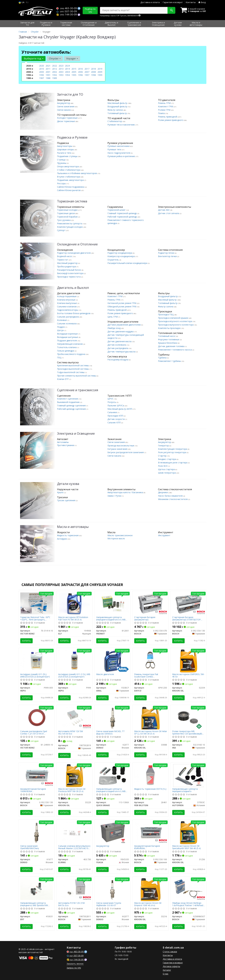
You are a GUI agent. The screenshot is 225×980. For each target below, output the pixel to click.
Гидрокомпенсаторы (68, 310)
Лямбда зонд (114, 328)
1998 (93, 75)
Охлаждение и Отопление (77, 244)
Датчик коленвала (117, 345)
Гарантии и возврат (173, 963)
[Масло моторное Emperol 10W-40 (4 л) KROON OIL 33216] (151, 889)
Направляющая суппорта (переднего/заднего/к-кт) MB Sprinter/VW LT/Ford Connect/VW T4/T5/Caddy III (112, 618)
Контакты (191, 2)
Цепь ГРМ (113, 317)
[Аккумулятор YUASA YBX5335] (113, 832)
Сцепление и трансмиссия (78, 390)
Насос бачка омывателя (171, 496)
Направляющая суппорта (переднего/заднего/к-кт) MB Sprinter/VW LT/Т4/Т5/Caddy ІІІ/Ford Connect (111, 790)
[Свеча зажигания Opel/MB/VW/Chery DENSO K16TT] (37, 832)
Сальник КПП (114, 422)
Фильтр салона (115, 110)
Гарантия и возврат (173, 2)
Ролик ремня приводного (171, 120)
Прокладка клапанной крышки (173, 318)
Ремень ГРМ (165, 103)
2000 (42, 72)
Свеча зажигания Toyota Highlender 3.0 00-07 (109, 904)
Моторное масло (116, 538)
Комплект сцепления (68, 399)
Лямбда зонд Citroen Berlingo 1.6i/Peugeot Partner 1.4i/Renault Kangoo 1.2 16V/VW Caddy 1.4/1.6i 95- (188, 904)
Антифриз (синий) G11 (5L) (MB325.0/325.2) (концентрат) (35, 675)
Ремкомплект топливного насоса (175, 350)
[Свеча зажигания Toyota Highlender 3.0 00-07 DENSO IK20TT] (113, 889)
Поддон (61, 327)
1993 (61, 75)
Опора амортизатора (68, 166)
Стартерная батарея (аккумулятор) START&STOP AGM (186, 618)
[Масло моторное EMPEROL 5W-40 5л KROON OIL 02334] (189, 661)
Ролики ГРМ (164, 110)
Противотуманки (66, 445)
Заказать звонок (75, 964)
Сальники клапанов (67, 306)
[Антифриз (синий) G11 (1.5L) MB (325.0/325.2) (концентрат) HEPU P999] (75, 659)
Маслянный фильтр (118, 103)
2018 (93, 69)
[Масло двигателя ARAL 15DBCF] (112, 661)
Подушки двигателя (67, 340)
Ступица (61, 160)
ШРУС (111, 399)
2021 (48, 66)
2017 (87, 69)
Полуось (112, 402)
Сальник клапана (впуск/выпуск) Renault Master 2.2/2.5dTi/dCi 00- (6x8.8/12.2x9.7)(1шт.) (74, 847)
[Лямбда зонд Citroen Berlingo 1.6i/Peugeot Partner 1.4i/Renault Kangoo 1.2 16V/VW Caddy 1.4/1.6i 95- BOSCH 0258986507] (189, 888)
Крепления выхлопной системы (73, 365)
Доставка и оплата (150, 2)
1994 (67, 75)
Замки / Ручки (115, 496)
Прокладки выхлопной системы (73, 369)
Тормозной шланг (117, 210)
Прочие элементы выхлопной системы (77, 376)
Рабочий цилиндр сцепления (72, 409)
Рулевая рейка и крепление (122, 156)
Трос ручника (64, 220)
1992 (55, 75)
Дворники (163, 492)
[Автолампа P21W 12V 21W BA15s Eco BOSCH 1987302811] (75, 888)
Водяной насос (65, 256)
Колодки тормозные (68, 118)
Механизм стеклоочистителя (173, 499)
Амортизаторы (65, 146)
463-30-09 (67, 8)
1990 (42, 75)
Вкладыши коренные (68, 334)
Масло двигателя (105, 674)
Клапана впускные (67, 300)
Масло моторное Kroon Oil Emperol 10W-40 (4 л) (148, 904)
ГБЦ (59, 357)
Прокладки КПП (116, 416)
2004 (67, 72)
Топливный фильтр (117, 113)
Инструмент (164, 535)
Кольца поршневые (67, 296)
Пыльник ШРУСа (116, 405)
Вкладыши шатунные (68, 337)
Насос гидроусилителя (119, 153)
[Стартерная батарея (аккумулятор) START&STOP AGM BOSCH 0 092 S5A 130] (189, 604)
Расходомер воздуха (118, 360)
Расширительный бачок (69, 270)
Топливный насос (167, 336)
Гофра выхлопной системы (71, 372)
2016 (80, 69)
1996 (80, 75)
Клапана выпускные (67, 303)
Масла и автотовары (73, 527)
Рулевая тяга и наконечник (121, 125)
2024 (67, 66)
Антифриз (62, 539)
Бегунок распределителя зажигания (126, 452)
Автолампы (63, 442)
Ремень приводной (168, 117)
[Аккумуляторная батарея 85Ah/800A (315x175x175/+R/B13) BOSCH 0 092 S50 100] (151, 831)
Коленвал (62, 320)
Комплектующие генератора (173, 449)
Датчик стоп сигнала (169, 213)
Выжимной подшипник (69, 402)
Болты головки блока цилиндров (74, 313)
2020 (42, 66)
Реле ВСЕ (163, 466)
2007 (87, 72)
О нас (166, 974)
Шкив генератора (167, 473)
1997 (87, 75)
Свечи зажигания (66, 106)
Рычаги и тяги (64, 153)
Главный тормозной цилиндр (122, 213)
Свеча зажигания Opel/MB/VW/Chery (30, 847)
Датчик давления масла (120, 341)
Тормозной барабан (68, 217)
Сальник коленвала (67, 323)
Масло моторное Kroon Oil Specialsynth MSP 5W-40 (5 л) (186, 847)
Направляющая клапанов (70, 344)
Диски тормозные (66, 121)
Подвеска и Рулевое (72, 137)
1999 (100, 75)
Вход (202, 2)
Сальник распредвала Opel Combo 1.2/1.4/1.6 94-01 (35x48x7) (34, 732)
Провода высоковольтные (121, 446)
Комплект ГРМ (166, 106)
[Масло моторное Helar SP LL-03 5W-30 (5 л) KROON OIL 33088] (150, 718)
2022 (55, 66)
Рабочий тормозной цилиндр (122, 217)
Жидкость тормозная (68, 535)
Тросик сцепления (66, 500)
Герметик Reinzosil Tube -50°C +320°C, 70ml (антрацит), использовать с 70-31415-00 (35, 618)
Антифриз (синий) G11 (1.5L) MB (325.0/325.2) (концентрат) (74, 675)
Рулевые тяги (115, 149)
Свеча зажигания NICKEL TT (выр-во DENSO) (110, 732)
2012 (55, 69)
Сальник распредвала (68, 317)
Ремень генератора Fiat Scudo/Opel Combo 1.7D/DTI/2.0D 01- (146, 675)
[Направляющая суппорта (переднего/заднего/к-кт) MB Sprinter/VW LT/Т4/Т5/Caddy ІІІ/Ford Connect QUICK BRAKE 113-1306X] (113, 775)
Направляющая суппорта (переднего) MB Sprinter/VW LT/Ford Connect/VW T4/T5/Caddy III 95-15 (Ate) (34, 904)
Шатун (61, 330)
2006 (80, 72)
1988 (48, 78)
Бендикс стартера (167, 459)
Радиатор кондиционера (120, 253)
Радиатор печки (166, 253)
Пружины (62, 163)
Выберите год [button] (34, 58)
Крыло (61, 492)
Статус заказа (170, 952)
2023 (61, 66)
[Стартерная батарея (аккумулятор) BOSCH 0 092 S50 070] (151, 603)
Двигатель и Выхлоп (73, 288)
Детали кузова (68, 484)
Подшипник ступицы (67, 156)
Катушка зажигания (118, 449)
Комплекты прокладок (170, 328)
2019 (100, 69)
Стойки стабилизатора (69, 170)
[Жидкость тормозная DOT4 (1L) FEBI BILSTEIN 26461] (151, 775)
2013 (61, 69)
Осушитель (113, 260)
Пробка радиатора (67, 266)
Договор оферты (171, 966)
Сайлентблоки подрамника (71, 187)
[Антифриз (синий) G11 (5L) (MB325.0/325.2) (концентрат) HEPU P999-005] (37, 659)
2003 (61, 72)
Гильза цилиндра (66, 351)
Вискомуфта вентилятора (71, 273)
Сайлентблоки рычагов (69, 190)
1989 (55, 78)
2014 (67, 69)
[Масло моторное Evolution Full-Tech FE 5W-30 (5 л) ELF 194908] (75, 604)
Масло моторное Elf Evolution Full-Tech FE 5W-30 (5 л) (73, 618)
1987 (42, 78)
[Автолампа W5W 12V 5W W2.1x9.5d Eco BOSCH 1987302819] (75, 716)
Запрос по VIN (74, 968)
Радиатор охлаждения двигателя (74, 253)
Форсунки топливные (169, 339)
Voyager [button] (72, 58)
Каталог (167, 970)
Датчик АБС (164, 210)
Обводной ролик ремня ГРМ (122, 306)
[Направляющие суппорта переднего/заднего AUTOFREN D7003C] (189, 775)
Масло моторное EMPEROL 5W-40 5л (188, 675)
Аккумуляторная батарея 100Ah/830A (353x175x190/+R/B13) (33, 790)
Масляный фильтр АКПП (120, 409)
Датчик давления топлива (171, 346)
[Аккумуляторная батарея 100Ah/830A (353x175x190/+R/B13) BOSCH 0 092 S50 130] (37, 774)
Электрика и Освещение (76, 434)
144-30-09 (67, 14)
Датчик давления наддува (121, 331)
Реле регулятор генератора (172, 452)
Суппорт (62, 230)
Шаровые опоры (66, 149)
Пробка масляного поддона (71, 354)
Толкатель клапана (67, 347)
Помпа (162, 113)
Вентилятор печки (168, 256)
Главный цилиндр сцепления (72, 405)
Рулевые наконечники (119, 146)
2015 (74, 69)
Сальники (112, 412)
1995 (74, 75)
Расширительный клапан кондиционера (128, 263)
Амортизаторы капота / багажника (126, 492)
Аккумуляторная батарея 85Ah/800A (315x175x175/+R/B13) (147, 847)
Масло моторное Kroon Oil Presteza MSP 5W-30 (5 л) (72, 790)
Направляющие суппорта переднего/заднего (185, 790)
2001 (48, 72)
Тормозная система (72, 201)
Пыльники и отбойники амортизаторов (77, 173)
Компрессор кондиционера (121, 256)
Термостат (63, 260)
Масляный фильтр (168, 300)
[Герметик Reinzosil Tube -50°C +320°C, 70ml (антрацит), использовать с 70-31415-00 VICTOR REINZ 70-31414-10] (37, 603)
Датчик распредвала (118, 348)
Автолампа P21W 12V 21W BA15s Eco (71, 904)
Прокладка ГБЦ (166, 314)
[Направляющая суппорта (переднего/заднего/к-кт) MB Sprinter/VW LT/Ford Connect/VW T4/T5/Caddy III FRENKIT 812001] (113, 602)
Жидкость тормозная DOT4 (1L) (150, 789)
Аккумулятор (64, 103)
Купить (26, 641)
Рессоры (62, 183)
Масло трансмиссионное (120, 535)
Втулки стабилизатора (69, 177)
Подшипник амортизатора (71, 180)
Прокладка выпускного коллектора (176, 325)
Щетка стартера (167, 469)
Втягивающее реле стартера (173, 463)
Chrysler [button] (55, 58)
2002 (55, 72)
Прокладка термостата (69, 277)
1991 (48, 75)
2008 (93, 72)
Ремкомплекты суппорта (70, 223)
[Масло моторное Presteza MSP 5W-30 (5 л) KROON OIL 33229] (75, 775)
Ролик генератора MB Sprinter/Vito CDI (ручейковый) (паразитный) (187, 732)
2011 (48, 69)
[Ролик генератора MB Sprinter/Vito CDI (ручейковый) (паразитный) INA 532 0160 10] (189, 718)
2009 (100, 72)
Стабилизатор (115, 121)
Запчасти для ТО (70, 94)
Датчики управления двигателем (124, 325)
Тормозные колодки (68, 210)
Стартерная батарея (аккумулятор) (145, 618)
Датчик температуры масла (122, 352)
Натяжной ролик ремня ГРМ (122, 303)
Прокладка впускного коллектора (175, 321)
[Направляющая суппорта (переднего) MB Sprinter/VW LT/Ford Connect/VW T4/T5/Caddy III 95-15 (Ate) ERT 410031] (37, 889)
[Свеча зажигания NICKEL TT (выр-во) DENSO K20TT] (113, 718)
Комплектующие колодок (70, 227)
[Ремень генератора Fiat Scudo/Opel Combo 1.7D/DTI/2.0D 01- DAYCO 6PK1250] (151, 659)
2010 (42, 69)
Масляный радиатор (68, 263)
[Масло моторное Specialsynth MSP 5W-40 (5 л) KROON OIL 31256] (189, 832)
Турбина (163, 358)
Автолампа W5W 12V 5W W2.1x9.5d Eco (71, 732)
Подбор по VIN (90, 10)
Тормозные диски (66, 213)
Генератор (164, 446)
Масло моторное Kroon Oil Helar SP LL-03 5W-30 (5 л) (151, 732)
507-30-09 (67, 11)
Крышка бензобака (168, 343)
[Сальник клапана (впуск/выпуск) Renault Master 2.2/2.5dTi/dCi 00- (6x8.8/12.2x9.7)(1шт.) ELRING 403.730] (75, 831)
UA (22, 2)
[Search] (171, 10)
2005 (74, 72)
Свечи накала (64, 110)
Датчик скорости (116, 419)
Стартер (163, 456)
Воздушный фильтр (118, 106)
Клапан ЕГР (63, 379)
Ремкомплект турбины (170, 361)
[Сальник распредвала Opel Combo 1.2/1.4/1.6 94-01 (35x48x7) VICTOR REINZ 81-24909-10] (37, 717)
